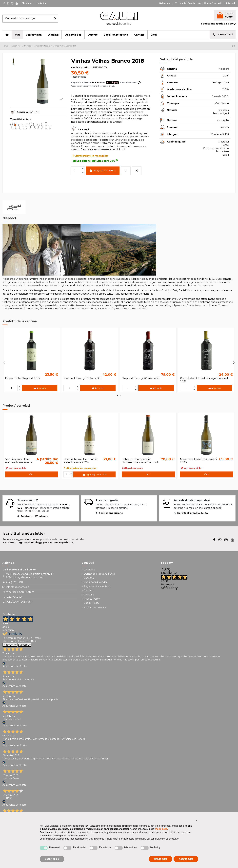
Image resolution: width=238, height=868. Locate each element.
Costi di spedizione (111, 513)
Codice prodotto (82, 68)
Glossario (89, 595)
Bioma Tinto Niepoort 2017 (23, 378)
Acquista (40, 388)
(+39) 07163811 (15, 582)
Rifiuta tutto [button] (161, 859)
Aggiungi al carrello (103, 170)
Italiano (165, 3)
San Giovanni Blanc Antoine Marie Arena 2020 (19, 462)
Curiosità (89, 578)
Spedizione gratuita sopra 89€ (95, 161)
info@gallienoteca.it (18, 587)
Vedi (32, 474)
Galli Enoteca (27, 592)
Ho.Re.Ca (41, 3)
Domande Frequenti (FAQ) (99, 574)
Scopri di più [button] (52, 859)
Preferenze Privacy (95, 607)
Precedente (10, 645)
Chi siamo (27, 3)
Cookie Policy (92, 603)
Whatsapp (42, 516)
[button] (197, 820)
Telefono (26, 516)
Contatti (89, 590)
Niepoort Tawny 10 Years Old (82, 378)
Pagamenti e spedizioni (97, 586)
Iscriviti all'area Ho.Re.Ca (192, 513)
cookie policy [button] (161, 829)
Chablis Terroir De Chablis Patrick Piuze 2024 (80, 461)
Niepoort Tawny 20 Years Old (141, 378)
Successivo (24, 645)
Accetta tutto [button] (186, 859)
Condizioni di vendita (96, 582)
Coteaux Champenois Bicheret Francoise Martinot (140, 461)
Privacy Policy (92, 599)
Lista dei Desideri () (188, 3)
